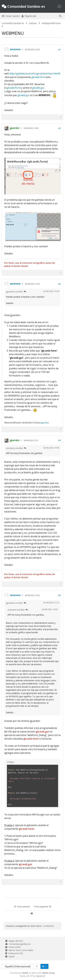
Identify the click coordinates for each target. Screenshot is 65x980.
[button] (60, 16)
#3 (59, 284)
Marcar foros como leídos (19, 950)
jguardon (45, 423)
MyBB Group (48, 973)
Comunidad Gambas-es (13, 23)
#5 (59, 595)
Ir (44, 966)
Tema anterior (22, 907)
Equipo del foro (14, 941)
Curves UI (40, 976)
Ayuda (10, 956)
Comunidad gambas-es (18, 944)
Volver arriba (13, 947)
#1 (59, 49)
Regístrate (29, 16)
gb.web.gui (38, 88)
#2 (59, 128)
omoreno (15, 49)
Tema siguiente (42, 907)
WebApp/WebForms (51, 23)
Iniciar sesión (11, 16)
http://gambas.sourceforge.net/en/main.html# (35, 74)
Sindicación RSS (14, 953)
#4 (59, 440)
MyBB (25, 973)
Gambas (33, 23)
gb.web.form (38, 77)
